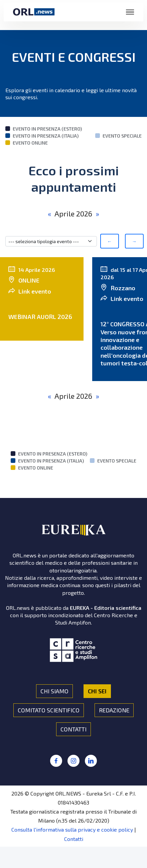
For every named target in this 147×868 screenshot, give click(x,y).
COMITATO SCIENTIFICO (49, 710)
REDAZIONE (114, 710)
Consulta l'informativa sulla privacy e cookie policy (72, 829)
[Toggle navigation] (130, 12)
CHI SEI (97, 691)
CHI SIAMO (54, 691)
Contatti (74, 839)
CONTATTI (73, 729)
